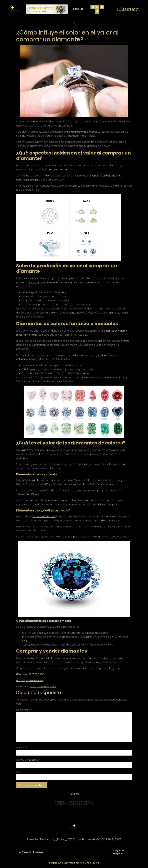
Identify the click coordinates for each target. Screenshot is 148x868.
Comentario (24, 710)
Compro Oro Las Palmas (30, 658)
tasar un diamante (46, 176)
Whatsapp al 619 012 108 (30, 680)
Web (19, 772)
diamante (34, 282)
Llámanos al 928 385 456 (30, 674)
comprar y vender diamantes (99, 658)
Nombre (22, 748)
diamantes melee (53, 662)
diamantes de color (44, 516)
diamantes (31, 454)
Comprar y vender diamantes (52, 651)
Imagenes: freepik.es (119, 852)
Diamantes (43, 687)
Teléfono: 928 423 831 (128, 9)
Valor (53, 687)
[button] (74, 23)
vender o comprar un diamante (49, 122)
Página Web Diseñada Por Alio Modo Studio (74, 863)
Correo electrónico (28, 760)
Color (33, 687)
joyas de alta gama (108, 668)
